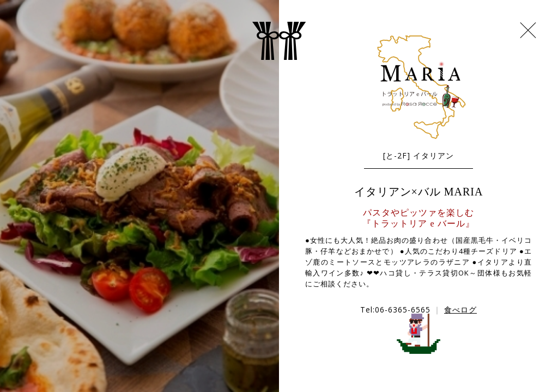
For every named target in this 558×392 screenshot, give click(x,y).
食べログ (460, 310)
